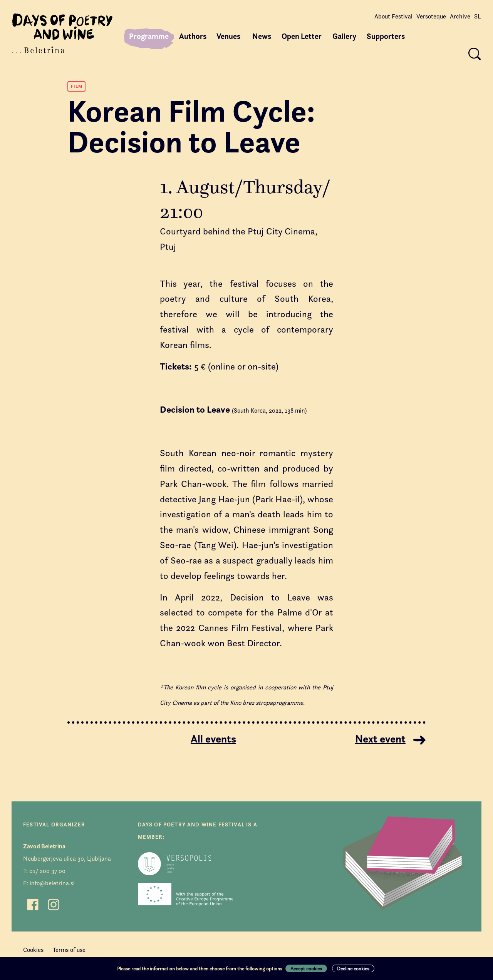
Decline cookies (353, 968)
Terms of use (69, 950)
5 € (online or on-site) (219, 366)
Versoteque (431, 16)
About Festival (393, 16)
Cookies (33, 950)
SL (477, 16)
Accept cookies (306, 968)
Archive (460, 16)
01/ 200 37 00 (47, 871)
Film (77, 86)
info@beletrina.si (52, 883)
